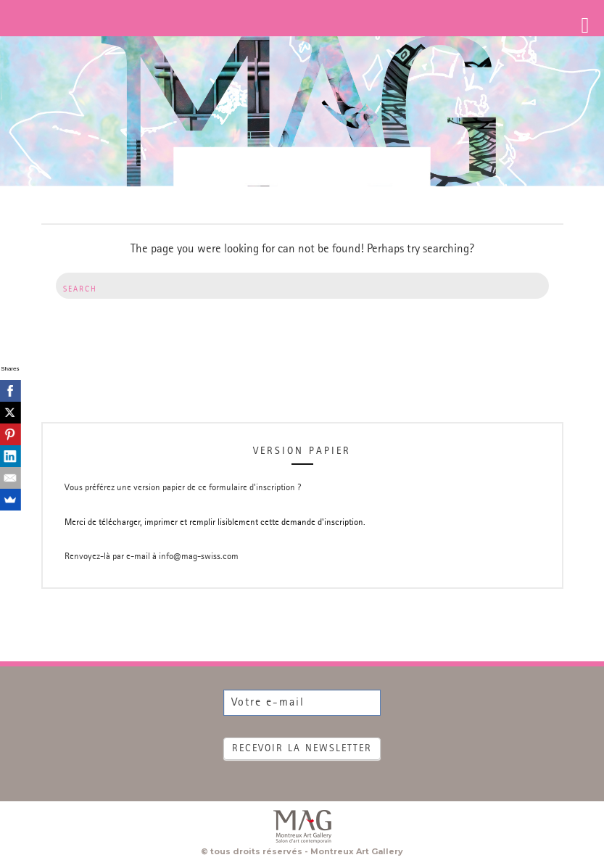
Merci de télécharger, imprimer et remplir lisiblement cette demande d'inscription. (215, 522)
